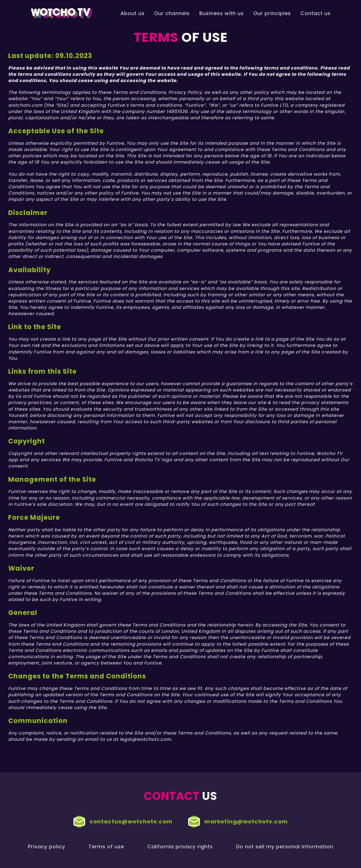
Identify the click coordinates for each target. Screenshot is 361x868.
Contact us (316, 13)
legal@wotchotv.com (145, 739)
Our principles (272, 13)
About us (133, 13)
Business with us (222, 13)
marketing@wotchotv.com (238, 822)
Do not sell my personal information (285, 847)
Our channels (172, 13)
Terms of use (106, 847)
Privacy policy (47, 847)
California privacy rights (180, 847)
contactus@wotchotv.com (123, 822)
